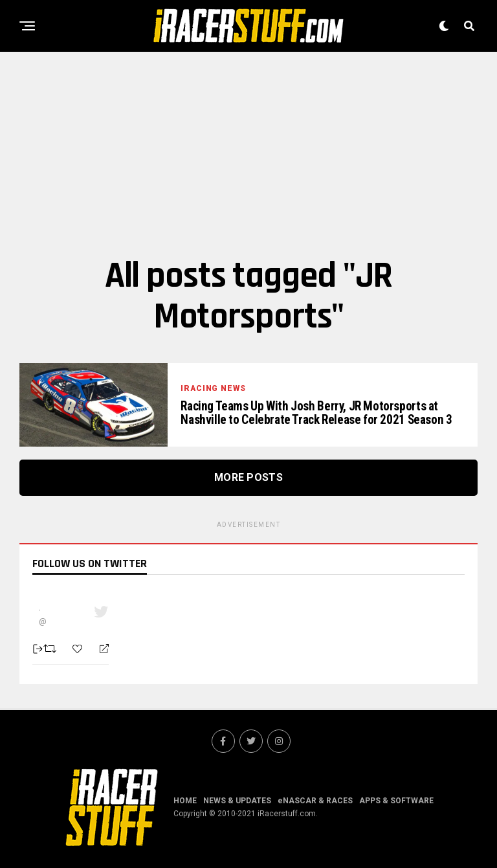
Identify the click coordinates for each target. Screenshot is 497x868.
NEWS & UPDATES (237, 801)
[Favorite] (79, 649)
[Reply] (99, 649)
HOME (185, 801)
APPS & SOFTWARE (396, 801)
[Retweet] (51, 649)
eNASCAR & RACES (315, 801)
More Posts (248, 477)
